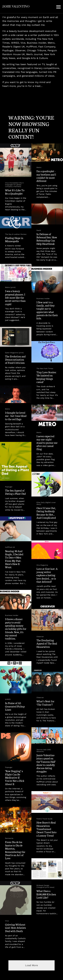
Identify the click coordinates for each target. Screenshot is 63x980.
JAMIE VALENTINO (16, 7)
